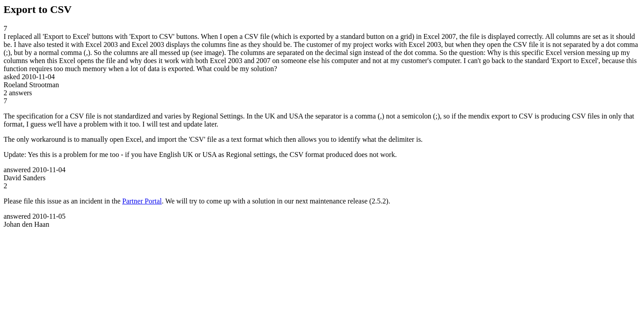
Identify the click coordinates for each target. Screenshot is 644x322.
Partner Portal (142, 201)
